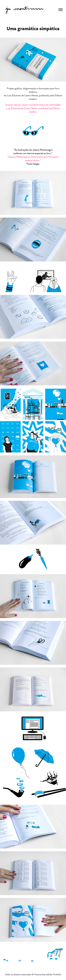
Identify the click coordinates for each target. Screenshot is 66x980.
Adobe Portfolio (54, 974)
